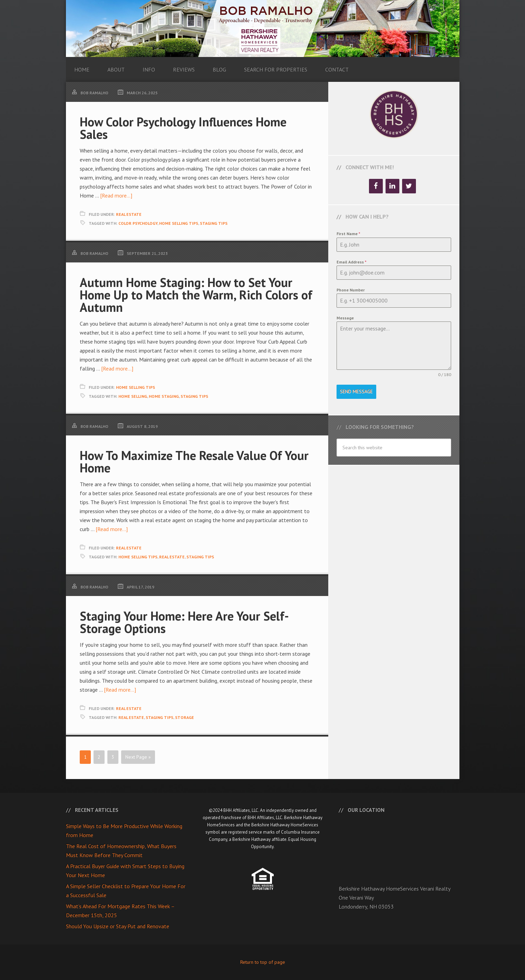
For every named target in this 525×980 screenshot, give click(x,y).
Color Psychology (138, 223)
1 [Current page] (85, 757)
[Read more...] (116, 195)
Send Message (356, 392)
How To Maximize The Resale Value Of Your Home (194, 462)
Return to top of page (263, 962)
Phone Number (351, 290)
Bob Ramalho (263, 28)
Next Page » (138, 757)
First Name (348, 234)
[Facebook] (376, 186)
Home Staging (164, 396)
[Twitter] (409, 186)
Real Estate (129, 214)
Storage (184, 717)
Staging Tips (214, 223)
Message (345, 318)
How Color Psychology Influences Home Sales (183, 128)
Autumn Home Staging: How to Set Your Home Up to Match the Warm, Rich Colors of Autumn (196, 295)
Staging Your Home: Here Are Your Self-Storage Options (184, 622)
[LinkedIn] (392, 186)
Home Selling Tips (179, 223)
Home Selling (133, 396)
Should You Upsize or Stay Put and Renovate (118, 926)
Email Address (352, 262)
